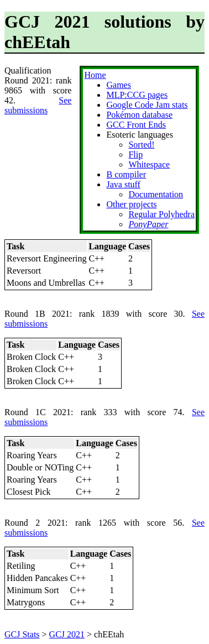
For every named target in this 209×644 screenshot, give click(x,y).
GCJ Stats (22, 634)
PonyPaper (148, 224)
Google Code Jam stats (147, 105)
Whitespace (149, 164)
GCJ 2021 (67, 634)
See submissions (38, 105)
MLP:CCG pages (137, 95)
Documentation (156, 194)
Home (95, 75)
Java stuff (123, 184)
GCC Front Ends (136, 125)
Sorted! (141, 145)
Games (118, 85)
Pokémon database (139, 115)
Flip (135, 155)
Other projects (131, 204)
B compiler (126, 174)
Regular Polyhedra (161, 214)
